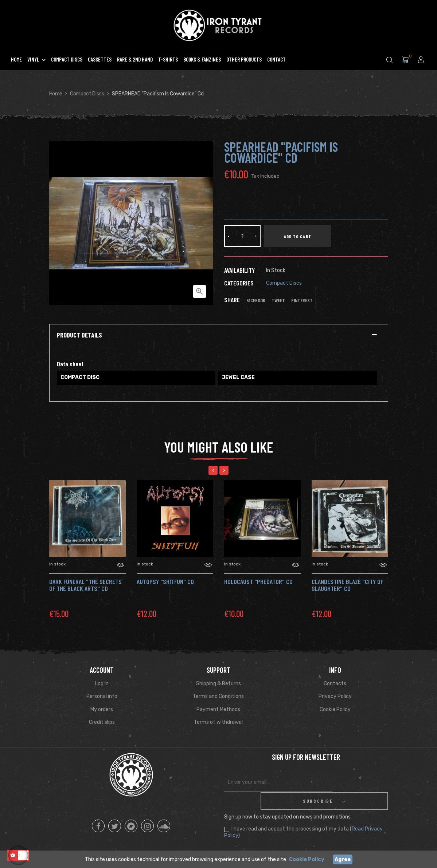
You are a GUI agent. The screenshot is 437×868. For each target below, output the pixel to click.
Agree (343, 859)
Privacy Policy (335, 696)
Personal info (102, 696)
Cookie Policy (335, 709)
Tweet (278, 300)
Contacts (335, 684)
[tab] (219, 335)
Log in (102, 684)
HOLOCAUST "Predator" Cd (258, 581)
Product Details (79, 335)
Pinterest (302, 300)
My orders (102, 709)
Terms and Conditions (218, 696)
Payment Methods (218, 709)
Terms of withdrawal (218, 722)
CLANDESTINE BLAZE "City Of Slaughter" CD (347, 585)
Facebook (256, 300)
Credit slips (102, 722)
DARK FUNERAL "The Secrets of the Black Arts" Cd (85, 585)
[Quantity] (242, 236)
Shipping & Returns (218, 684)
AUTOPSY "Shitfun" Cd (165, 581)
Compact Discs (284, 283)
